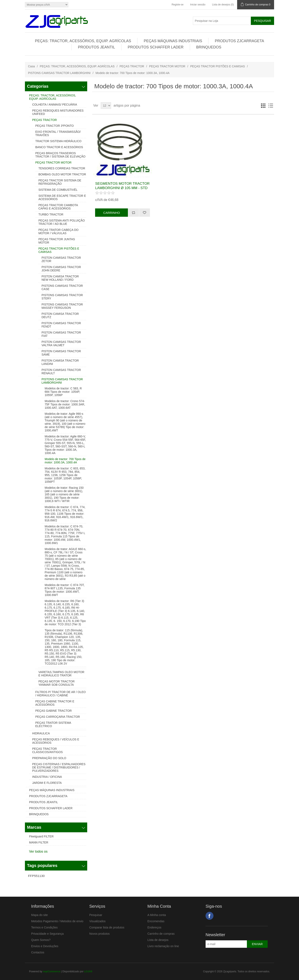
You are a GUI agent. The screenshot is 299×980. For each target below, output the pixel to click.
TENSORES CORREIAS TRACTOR (62, 168)
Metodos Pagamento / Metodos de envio (57, 921)
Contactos (38, 952)
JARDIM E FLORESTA (47, 783)
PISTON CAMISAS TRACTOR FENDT (61, 325)
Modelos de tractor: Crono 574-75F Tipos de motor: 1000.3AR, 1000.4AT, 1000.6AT (65, 404)
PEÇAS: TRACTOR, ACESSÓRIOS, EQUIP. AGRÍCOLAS (83, 41)
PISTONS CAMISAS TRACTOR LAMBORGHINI (59, 73)
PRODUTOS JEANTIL (96, 47)
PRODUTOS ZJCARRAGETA (239, 41)
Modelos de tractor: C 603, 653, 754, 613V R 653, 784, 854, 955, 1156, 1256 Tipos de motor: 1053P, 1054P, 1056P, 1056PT (65, 475)
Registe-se (177, 5)
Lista (271, 106)
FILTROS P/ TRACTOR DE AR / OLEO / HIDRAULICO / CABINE (61, 694)
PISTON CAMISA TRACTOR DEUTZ (60, 315)
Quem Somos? (41, 940)
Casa (31, 66)
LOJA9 (88, 971)
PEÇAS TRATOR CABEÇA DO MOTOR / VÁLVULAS (58, 231)
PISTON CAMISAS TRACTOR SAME (61, 353)
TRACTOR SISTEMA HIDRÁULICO (58, 141)
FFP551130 (36, 876)
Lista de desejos (158, 940)
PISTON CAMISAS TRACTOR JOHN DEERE (61, 269)
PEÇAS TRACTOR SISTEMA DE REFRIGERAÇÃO (60, 182)
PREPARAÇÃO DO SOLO (49, 758)
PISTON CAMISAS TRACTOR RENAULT (61, 372)
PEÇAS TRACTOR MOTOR (167, 66)
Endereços (154, 927)
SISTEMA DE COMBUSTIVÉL (58, 190)
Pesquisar (96, 915)
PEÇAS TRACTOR (132, 66)
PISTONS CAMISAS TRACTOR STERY (62, 297)
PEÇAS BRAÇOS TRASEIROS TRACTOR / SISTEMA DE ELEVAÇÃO (60, 155)
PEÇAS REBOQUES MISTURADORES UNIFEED (58, 112)
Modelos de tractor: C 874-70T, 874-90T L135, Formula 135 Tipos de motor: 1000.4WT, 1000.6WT (65, 590)
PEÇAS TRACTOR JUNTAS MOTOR (57, 241)
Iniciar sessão (198, 5)
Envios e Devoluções (45, 946)
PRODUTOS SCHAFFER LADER (156, 47)
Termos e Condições (44, 927)
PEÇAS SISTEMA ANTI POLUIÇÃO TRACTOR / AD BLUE (62, 222)
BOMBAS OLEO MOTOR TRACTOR (62, 174)
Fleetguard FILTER (41, 836)
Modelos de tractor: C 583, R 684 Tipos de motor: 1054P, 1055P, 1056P (63, 392)
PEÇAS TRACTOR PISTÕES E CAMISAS (218, 66)
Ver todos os (38, 851)
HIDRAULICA (41, 733)
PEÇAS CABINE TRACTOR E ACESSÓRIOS (55, 703)
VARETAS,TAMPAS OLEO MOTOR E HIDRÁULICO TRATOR (61, 674)
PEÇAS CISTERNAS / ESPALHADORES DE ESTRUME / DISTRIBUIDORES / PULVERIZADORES (59, 767)
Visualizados (97, 921)
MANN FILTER (39, 842)
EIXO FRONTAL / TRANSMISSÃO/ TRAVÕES (58, 133)
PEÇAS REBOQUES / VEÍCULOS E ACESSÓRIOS (56, 741)
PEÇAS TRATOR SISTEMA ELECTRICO (53, 724)
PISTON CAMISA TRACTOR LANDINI (60, 362)
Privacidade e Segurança (47, 934)
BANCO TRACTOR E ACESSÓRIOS (59, 147)
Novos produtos (99, 934)
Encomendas (156, 921)
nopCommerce (52, 971)
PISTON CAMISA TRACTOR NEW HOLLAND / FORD (60, 278)
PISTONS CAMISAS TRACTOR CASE (62, 287)
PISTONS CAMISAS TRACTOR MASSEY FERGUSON (62, 306)
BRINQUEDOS (209, 47)
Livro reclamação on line (163, 946)
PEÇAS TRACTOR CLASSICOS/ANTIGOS (47, 750)
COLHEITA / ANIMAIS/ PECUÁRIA (55, 105)
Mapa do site (39, 915)
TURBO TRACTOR (51, 214)
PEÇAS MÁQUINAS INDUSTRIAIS (173, 41)
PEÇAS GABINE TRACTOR (53, 711)
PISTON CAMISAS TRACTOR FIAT (61, 334)
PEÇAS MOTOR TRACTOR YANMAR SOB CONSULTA (56, 683)
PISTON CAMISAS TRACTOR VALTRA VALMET (61, 343)
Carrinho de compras (161, 934)
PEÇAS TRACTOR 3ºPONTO (55, 126)
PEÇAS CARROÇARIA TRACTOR (58, 717)
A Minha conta (157, 915)
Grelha (263, 106)
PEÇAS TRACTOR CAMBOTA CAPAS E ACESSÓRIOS (58, 207)
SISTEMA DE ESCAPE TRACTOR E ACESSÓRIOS (62, 197)
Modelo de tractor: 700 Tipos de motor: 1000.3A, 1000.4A (65, 461)
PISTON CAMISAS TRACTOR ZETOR (61, 259)
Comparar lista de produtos (107, 927)
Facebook (210, 916)
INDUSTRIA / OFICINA (47, 777)
